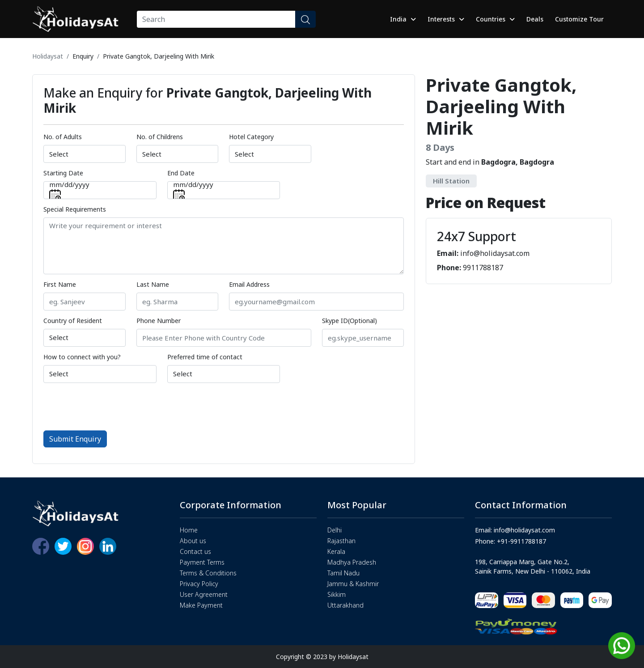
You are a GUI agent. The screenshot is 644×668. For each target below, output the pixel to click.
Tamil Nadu (343, 573)
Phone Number (159, 321)
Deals (535, 19)
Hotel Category (251, 137)
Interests (446, 19)
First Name (60, 284)
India (403, 19)
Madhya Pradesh (352, 562)
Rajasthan (341, 541)
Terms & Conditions (208, 573)
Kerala (336, 551)
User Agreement (204, 594)
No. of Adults (63, 137)
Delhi (335, 530)
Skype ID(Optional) (350, 321)
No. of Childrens (160, 137)
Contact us (195, 551)
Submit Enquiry (75, 439)
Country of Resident (73, 321)
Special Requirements (75, 209)
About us (193, 541)
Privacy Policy (199, 584)
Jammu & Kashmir (353, 584)
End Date (181, 173)
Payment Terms (202, 562)
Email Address (249, 284)
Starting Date (63, 173)
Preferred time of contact (205, 357)
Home (189, 530)
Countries (495, 19)
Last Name (153, 284)
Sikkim (337, 594)
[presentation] (111, 406)
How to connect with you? (82, 357)
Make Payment (201, 605)
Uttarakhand (345, 605)
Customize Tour (579, 19)
